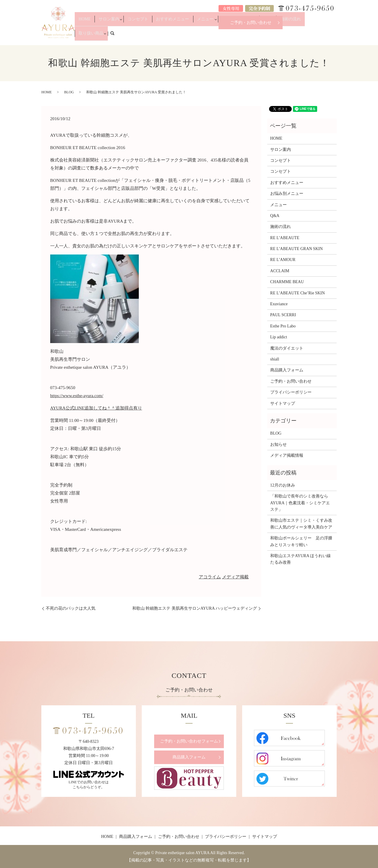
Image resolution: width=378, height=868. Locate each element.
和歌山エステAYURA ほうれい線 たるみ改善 (302, 559)
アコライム (210, 577)
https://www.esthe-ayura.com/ (77, 396)
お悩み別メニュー (242, 36)
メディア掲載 (235, 577)
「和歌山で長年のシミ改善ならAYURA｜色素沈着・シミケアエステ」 (300, 503)
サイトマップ (283, 403)
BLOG (69, 92)
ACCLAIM (280, 271)
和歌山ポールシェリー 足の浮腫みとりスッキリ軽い (301, 541)
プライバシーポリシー (291, 392)
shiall (275, 359)
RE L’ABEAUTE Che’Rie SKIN (298, 293)
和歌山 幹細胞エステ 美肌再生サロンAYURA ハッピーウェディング (195, 608)
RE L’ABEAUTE (285, 238)
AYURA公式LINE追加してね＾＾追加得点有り (96, 408)
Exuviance (279, 304)
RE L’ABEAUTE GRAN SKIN (296, 249)
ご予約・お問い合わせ (251, 23)
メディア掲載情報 (287, 455)
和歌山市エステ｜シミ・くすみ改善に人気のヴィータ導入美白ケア (301, 524)
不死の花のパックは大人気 (71, 608)
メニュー (213, 36)
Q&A (269, 36)
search (335, 36)
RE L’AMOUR (283, 260)
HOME (113, 36)
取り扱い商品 (311, 36)
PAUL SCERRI (283, 315)
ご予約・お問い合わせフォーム (189, 741)
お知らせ (278, 444)
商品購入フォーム (287, 370)
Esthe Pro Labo (283, 326)
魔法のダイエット (287, 348)
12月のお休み (283, 485)
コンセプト (158, 36)
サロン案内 (132, 36)
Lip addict (279, 337)
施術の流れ (287, 36)
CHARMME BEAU (287, 282)
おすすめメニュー (186, 36)
